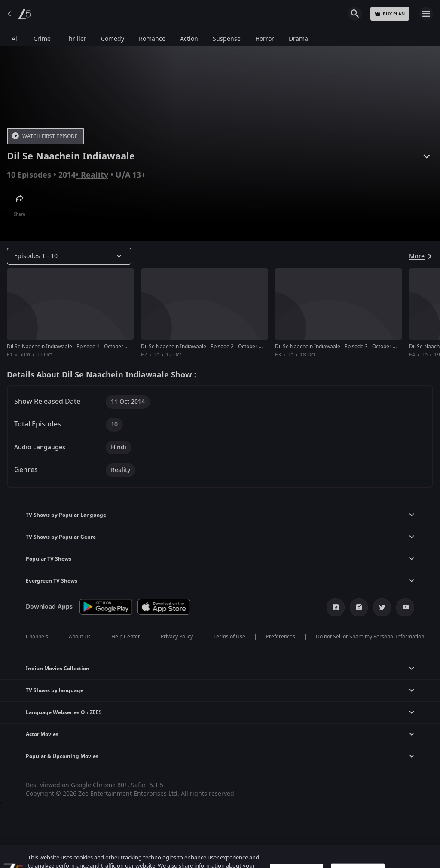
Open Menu (426, 14)
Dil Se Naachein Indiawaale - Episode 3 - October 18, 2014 (344, 347)
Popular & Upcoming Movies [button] (62, 756)
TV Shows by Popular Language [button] (66, 515)
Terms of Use (229, 637)
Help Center (126, 637)
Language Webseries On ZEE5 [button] (64, 712)
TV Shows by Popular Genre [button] (61, 537)
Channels (37, 637)
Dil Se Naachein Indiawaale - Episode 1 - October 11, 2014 (76, 347)
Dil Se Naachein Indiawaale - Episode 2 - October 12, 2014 (210, 347)
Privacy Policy (177, 637)
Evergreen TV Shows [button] (52, 581)
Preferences (281, 637)
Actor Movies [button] (42, 734)
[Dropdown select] (69, 256)
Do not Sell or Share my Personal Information (370, 637)
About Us (80, 637)
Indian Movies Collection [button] (58, 669)
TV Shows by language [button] (55, 690)
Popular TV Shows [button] (49, 559)
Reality (95, 175)
